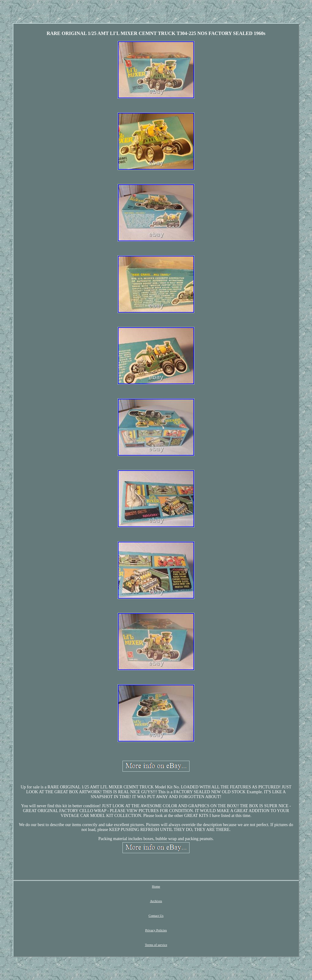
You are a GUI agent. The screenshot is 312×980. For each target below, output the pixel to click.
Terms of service (156, 945)
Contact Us (156, 916)
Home (156, 886)
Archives (156, 901)
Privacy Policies (156, 930)
